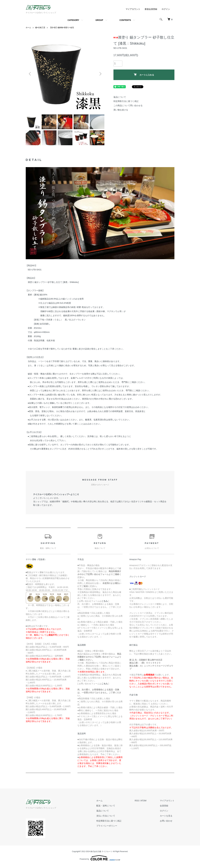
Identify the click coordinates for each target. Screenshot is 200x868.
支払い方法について (106, 816)
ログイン (166, 9)
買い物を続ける (121, 110)
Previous (30, 74)
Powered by (100, 858)
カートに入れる (144, 75)
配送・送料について (106, 806)
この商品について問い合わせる (128, 106)
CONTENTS (125, 20)
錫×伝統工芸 (40, 28)
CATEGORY (73, 20)
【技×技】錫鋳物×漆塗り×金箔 (62, 28)
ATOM (143, 801)
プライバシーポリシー (107, 826)
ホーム (28, 28)
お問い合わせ (166, 821)
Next (100, 74)
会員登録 (164, 806)
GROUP (99, 20)
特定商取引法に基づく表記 (126, 101)
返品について (120, 97)
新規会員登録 (151, 9)
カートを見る (166, 816)
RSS (137, 801)
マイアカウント (133, 9)
